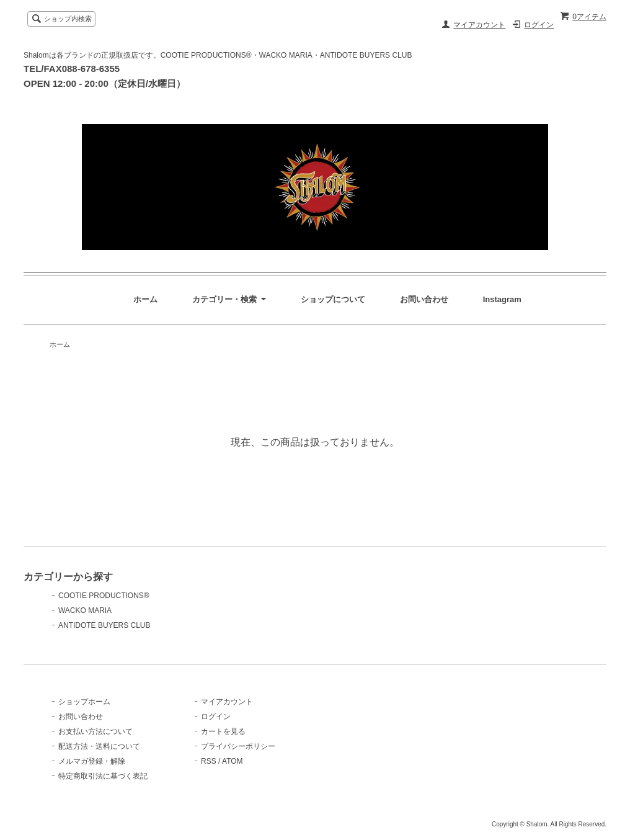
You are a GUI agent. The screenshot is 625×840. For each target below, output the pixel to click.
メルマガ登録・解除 (92, 761)
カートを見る (223, 731)
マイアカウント (479, 25)
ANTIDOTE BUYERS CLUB (104, 625)
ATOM (233, 761)
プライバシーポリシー (238, 746)
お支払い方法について (95, 731)
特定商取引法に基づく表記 (103, 776)
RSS (209, 761)
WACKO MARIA (85, 610)
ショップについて (333, 299)
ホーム (145, 299)
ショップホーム (84, 702)
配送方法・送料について (99, 746)
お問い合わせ (424, 299)
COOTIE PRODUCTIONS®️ (104, 596)
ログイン (539, 25)
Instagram (502, 299)
